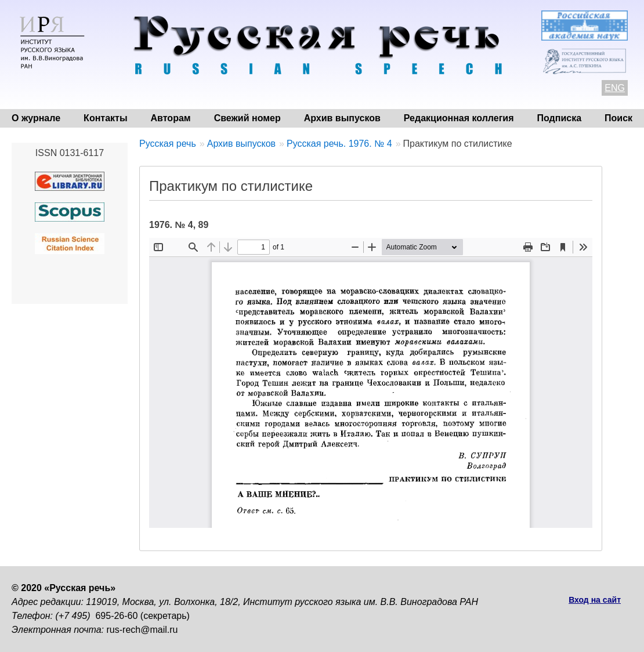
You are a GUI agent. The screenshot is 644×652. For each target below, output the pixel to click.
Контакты (105, 118)
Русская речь (168, 144)
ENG (615, 88)
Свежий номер (247, 118)
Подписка (560, 118)
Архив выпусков (342, 118)
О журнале (36, 118)
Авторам (171, 118)
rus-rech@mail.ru (142, 630)
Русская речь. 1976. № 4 (339, 144)
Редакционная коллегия (459, 118)
